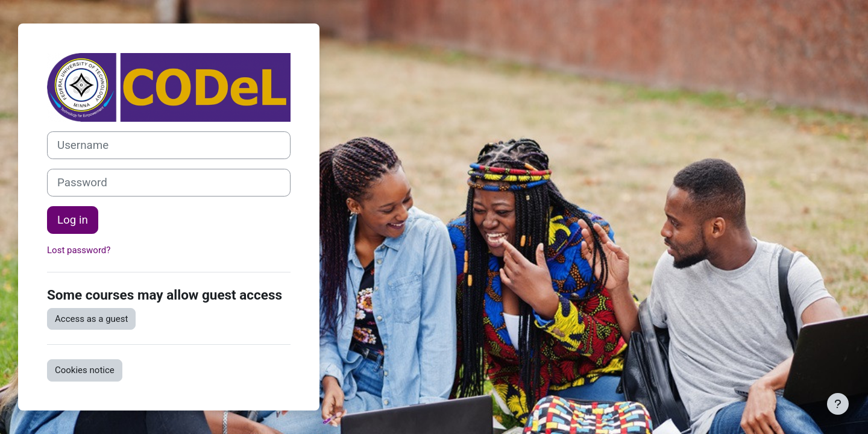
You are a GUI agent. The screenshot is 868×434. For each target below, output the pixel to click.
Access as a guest (91, 319)
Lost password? (79, 250)
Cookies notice (85, 370)
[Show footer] (838, 404)
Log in (73, 220)
